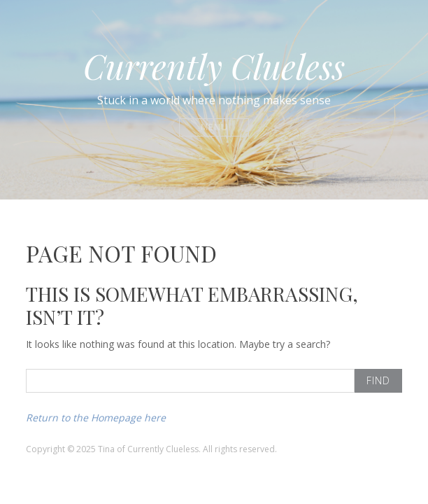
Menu (214, 127)
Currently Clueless (214, 66)
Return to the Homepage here (96, 418)
